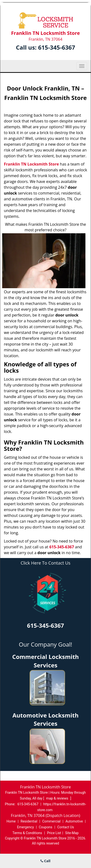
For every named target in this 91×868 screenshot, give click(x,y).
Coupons (46, 827)
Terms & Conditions (27, 833)
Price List (54, 833)
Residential (29, 821)
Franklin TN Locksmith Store (31, 164)
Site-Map (72, 833)
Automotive (74, 821)
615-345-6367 (57, 47)
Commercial (51, 821)
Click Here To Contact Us (45, 563)
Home (11, 821)
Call (45, 861)
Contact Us (66, 827)
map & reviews (58, 798)
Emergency (25, 827)
